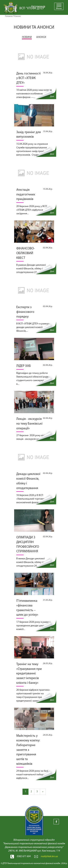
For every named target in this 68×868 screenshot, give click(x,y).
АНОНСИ (41, 37)
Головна (9, 16)
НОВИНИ (27, 37)
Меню (59, 9)
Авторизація (38, 6)
